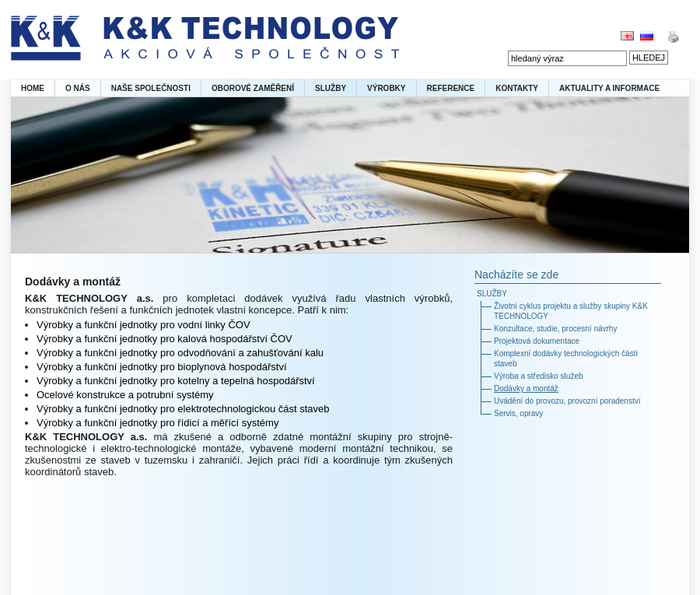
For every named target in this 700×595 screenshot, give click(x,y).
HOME (33, 88)
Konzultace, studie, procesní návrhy (555, 329)
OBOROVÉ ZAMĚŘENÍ (253, 88)
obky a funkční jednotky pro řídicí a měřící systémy (166, 423)
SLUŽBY (331, 88)
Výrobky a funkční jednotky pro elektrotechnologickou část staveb (183, 409)
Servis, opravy (518, 413)
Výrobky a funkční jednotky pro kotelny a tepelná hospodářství (176, 381)
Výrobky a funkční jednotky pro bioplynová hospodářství (162, 367)
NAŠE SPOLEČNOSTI (151, 88)
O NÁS (78, 88)
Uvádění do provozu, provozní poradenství (567, 401)
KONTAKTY (517, 88)
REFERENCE (451, 88)
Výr (44, 423)
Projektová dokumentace (537, 341)
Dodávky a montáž (526, 388)
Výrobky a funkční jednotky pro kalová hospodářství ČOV (164, 339)
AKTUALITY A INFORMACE (609, 88)
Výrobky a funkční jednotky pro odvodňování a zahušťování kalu (180, 353)
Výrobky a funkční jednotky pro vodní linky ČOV (143, 325)
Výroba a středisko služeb (539, 376)
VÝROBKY (386, 88)
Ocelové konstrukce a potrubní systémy (125, 395)
